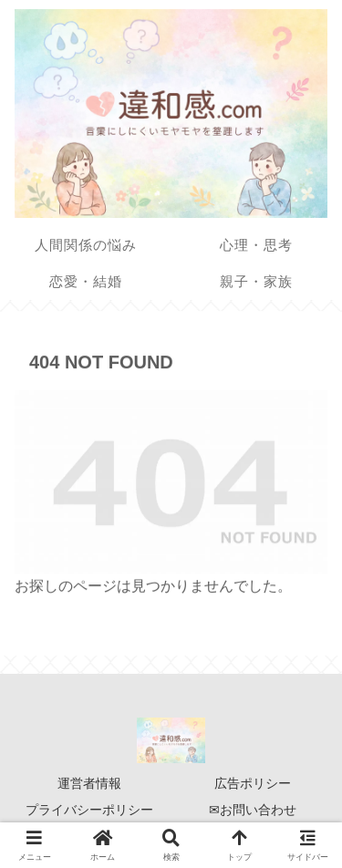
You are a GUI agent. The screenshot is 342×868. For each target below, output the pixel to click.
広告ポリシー (253, 783)
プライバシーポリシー (89, 810)
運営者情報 (89, 783)
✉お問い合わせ (253, 810)
